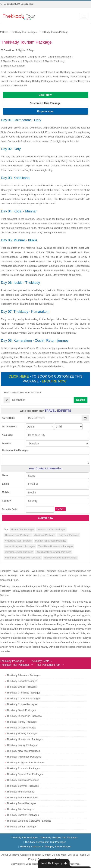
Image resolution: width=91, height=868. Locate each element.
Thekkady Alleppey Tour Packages (59, 837)
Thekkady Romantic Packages (23, 768)
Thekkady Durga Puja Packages (24, 716)
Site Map (61, 855)
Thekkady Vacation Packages (23, 815)
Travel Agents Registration (27, 855)
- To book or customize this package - (45, 379)
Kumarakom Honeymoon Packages (23, 558)
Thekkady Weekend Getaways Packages (29, 821)
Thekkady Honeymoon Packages (61, 558)
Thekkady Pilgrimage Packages (24, 757)
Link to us (73, 855)
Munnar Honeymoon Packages (51, 541)
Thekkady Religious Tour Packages (26, 763)
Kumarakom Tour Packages (51, 530)
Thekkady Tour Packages (18, 535)
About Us (6, 855)
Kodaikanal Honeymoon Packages (54, 552)
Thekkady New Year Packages (23, 751)
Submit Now (46, 518)
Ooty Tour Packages (69, 535)
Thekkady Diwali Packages (21, 710)
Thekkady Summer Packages (23, 786)
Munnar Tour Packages (22, 530)
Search (81, 400)
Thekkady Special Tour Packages (25, 774)
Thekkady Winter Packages (22, 827)
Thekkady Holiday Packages (22, 733)
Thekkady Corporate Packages (24, 698)
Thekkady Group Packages (22, 728)
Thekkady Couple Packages (22, 704)
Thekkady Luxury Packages (22, 745)
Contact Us (49, 855)
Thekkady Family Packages (22, 722)
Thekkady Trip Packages (20, 809)
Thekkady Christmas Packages (24, 693)
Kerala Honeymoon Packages (20, 546)
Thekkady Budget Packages (22, 681)
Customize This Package (45, 103)
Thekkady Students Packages (23, 780)
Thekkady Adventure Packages (24, 675)
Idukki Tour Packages (45, 535)
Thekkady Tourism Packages (22, 797)
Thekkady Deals (40, 661)
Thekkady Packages (12, 661)
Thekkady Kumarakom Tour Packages (45, 842)
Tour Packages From (48, 665)
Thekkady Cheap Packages (22, 687)
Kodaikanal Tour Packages (18, 541)
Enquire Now (45, 111)
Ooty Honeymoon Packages (19, 552)
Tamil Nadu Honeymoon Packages (56, 546)
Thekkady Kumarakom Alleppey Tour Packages (45, 846)
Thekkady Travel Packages (21, 803)
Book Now (45, 95)
